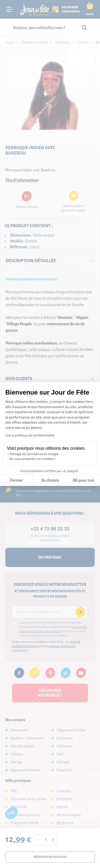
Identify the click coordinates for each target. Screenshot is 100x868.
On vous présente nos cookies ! (33, 459)
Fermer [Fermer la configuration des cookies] (17, 480)
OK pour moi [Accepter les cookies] (83, 480)
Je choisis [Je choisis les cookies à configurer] (50, 480)
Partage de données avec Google (34, 454)
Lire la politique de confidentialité (30, 435)
